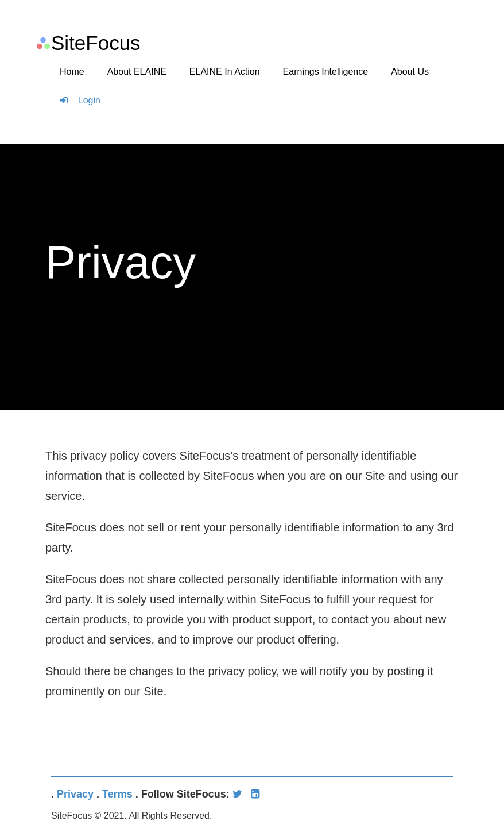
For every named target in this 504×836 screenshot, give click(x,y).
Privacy (75, 794)
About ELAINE (137, 72)
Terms (117, 794)
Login (80, 100)
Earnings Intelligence (326, 72)
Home (72, 72)
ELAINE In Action (225, 72)
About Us (410, 72)
